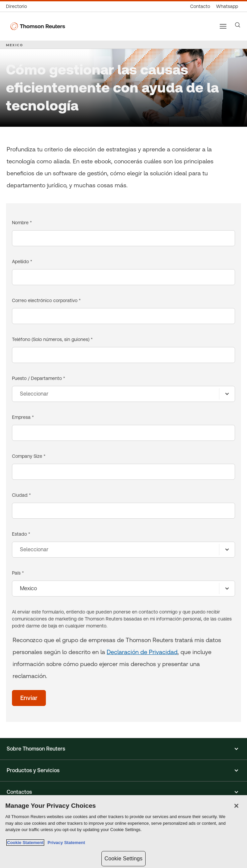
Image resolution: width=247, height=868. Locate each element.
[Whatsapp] (227, 6)
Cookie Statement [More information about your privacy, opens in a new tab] (25, 843)
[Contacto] (200, 6)
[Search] (238, 25)
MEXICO (15, 45)
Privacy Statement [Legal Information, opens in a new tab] (65, 843)
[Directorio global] (18, 6)
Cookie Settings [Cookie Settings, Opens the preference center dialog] (123, 859)
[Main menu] (223, 26)
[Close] (236, 806)
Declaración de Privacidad (142, 652)
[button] (124, 749)
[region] (124, 832)
